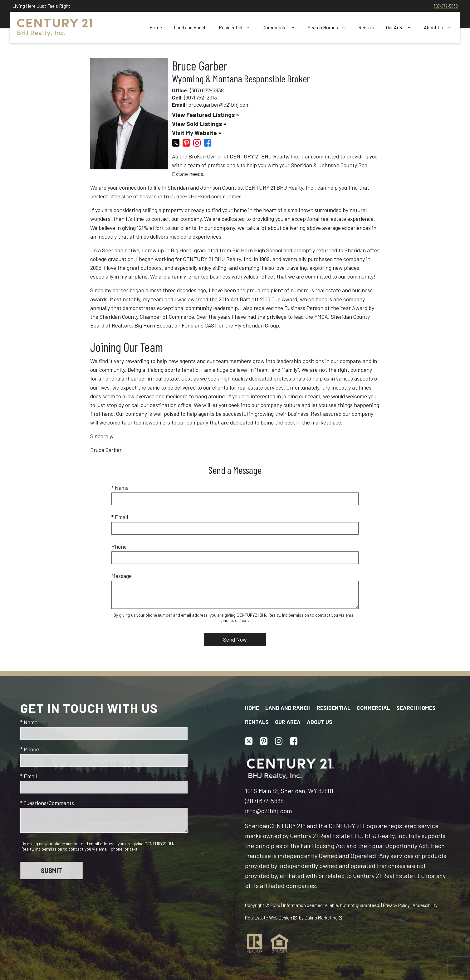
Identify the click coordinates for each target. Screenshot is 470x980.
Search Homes (416, 708)
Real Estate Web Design (271, 918)
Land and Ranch (190, 27)
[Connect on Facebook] (208, 144)
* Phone (30, 749)
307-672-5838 (446, 6)
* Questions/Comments (47, 803)
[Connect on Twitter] (176, 144)
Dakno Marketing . (324, 918)
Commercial (373, 708)
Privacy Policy (396, 905)
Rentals (366, 27)
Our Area (288, 722)
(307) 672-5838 (207, 90)
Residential (334, 708)
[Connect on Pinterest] (186, 144)
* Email (120, 517)
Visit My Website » (197, 133)
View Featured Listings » (206, 115)
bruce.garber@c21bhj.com (219, 104)
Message (122, 576)
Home (156, 27)
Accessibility (425, 905)
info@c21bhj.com (269, 811)
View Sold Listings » (199, 124)
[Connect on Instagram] (197, 144)
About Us (320, 722)
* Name (120, 488)
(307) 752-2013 (201, 97)
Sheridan (257, 826)
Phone (119, 546)
